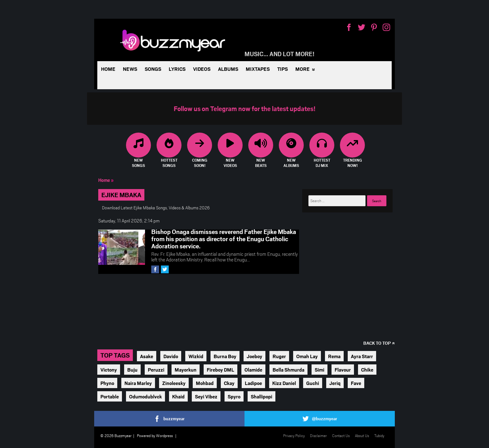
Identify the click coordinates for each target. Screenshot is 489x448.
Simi (320, 370)
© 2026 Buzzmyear (116, 436)
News (130, 69)
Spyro (234, 396)
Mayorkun (186, 370)
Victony (109, 370)
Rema (334, 356)
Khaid (178, 396)
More (303, 69)
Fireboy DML (220, 370)
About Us (362, 436)
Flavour (343, 370)
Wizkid (196, 356)
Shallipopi (261, 396)
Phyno (107, 383)
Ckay (229, 383)
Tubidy (379, 436)
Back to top (377, 343)
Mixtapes (258, 69)
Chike (367, 370)
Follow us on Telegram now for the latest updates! (245, 108)
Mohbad (205, 383)
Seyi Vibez (206, 396)
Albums (228, 69)
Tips (283, 69)
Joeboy (254, 356)
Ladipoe (253, 383)
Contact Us (341, 436)
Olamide (253, 370)
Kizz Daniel (284, 383)
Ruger (279, 356)
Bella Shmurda (288, 370)
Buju (132, 370)
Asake (147, 356)
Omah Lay (307, 356)
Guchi (313, 383)
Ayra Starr (362, 356)
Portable (110, 396)
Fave (356, 383)
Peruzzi (156, 370)
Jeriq (335, 383)
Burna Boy (225, 356)
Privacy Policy (294, 436)
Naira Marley (138, 383)
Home (108, 69)
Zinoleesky (174, 383)
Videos (202, 69)
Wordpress (164, 436)
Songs (153, 69)
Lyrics (177, 69)
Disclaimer (318, 436)
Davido (171, 356)
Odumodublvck (145, 396)
